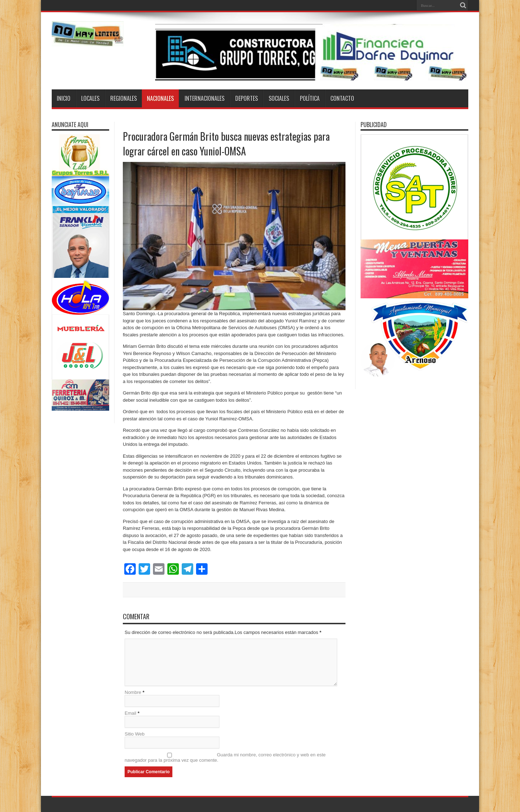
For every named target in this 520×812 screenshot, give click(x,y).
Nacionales (160, 98)
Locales (90, 98)
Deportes (247, 98)
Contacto (342, 98)
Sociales (279, 98)
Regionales (124, 98)
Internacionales (205, 98)
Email (131, 713)
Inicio (64, 98)
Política (310, 98)
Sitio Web (134, 734)
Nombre (133, 692)
